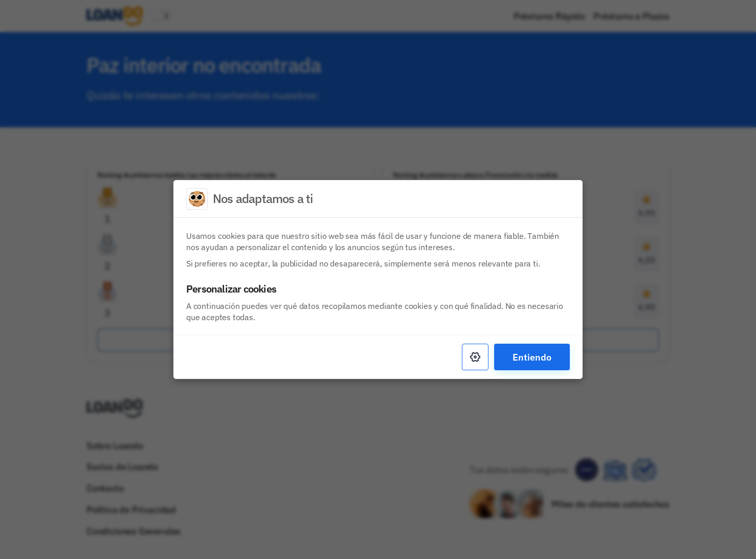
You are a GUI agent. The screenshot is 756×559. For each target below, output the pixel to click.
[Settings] (475, 357)
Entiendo (532, 357)
